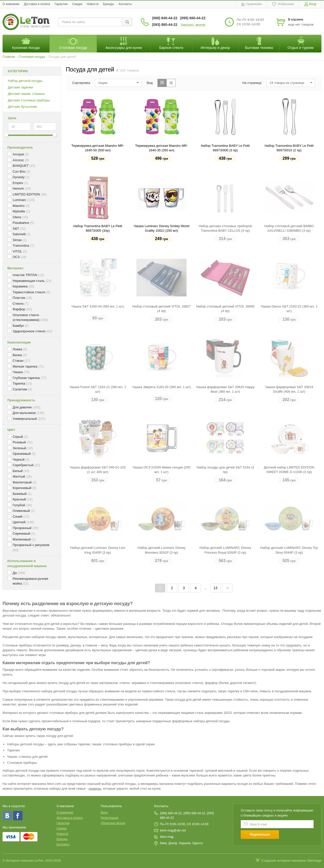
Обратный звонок (113, 823)
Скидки (77, 4)
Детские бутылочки (22, 107)
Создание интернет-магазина (284, 861)
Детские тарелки (20, 87)
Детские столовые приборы (29, 100)
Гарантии (61, 4)
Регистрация (110, 818)
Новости (93, 4)
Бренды (108, 4)
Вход (104, 812)
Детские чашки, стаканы (26, 94)
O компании (11, 4)
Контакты (125, 4)
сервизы (95, 789)
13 (215, 588)
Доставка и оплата (37, 4)
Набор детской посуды (25, 81)
